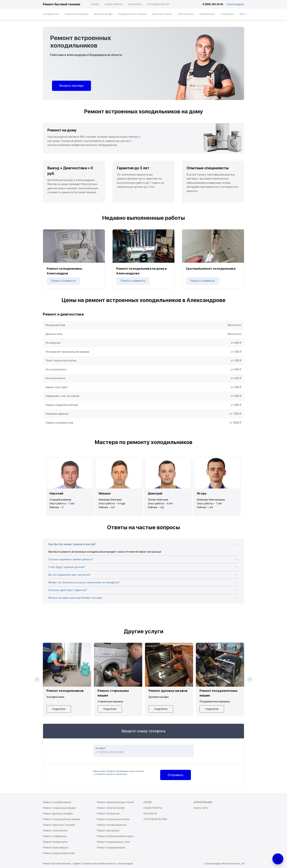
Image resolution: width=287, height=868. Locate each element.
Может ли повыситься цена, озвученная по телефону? (84, 582)
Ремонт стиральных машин (59, 808)
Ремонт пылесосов (108, 814)
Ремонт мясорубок (108, 831)
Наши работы (114, 4)
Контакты (135, 4)
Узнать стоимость (63, 281)
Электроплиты (186, 14)
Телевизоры (227, 14)
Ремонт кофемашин (55, 836)
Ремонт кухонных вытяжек (113, 819)
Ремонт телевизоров (55, 842)
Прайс (95, 4)
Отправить (176, 775)
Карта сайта (201, 808)
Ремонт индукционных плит (114, 842)
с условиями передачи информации (110, 774)
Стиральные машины (77, 14)
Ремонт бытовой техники (61, 4)
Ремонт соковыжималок (112, 825)
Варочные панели (162, 14)
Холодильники (51, 14)
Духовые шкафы (103, 14)
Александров (235, 4)
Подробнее (59, 709)
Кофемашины (207, 14)
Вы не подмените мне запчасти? (69, 575)
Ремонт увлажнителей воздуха (115, 836)
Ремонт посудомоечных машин (62, 819)
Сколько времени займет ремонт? (71, 559)
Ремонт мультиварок (56, 848)
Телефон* (101, 748)
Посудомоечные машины (133, 14)
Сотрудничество (158, 4)
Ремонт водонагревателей (59, 853)
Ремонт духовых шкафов (58, 814)
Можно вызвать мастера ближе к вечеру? (76, 598)
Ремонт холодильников (57, 802)
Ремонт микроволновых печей (115, 802)
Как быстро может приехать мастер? (72, 544)
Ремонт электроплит (55, 831)
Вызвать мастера (71, 86)
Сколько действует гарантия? (68, 590)
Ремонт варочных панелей (59, 825)
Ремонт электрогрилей (111, 808)
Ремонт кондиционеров (111, 848)
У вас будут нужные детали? (67, 567)
